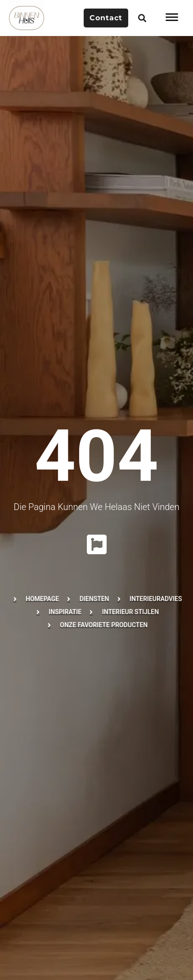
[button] (142, 18)
